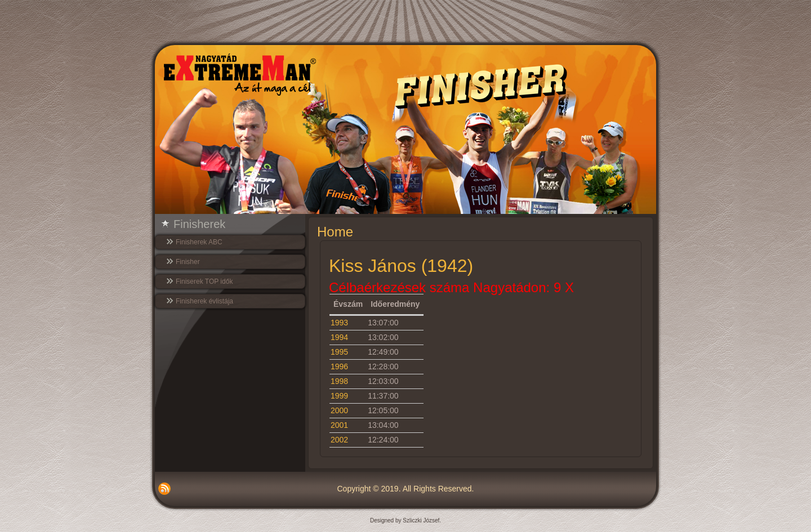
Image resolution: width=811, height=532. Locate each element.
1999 (339, 396)
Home (335, 232)
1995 (339, 352)
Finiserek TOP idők (204, 281)
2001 (339, 425)
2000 (339, 410)
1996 (339, 366)
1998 (339, 381)
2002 (339, 440)
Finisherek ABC (199, 242)
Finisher (188, 262)
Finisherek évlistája (204, 301)
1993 (339, 323)
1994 (339, 337)
